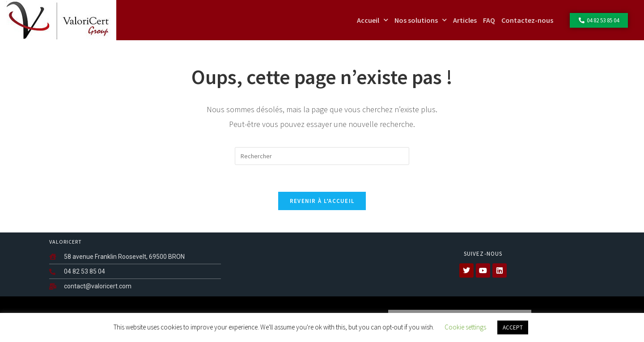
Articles (465, 20)
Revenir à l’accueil (322, 201)
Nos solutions (421, 20)
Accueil (373, 20)
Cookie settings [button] (465, 327)
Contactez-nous (527, 20)
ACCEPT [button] (513, 327)
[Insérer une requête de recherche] (322, 156)
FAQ (489, 20)
